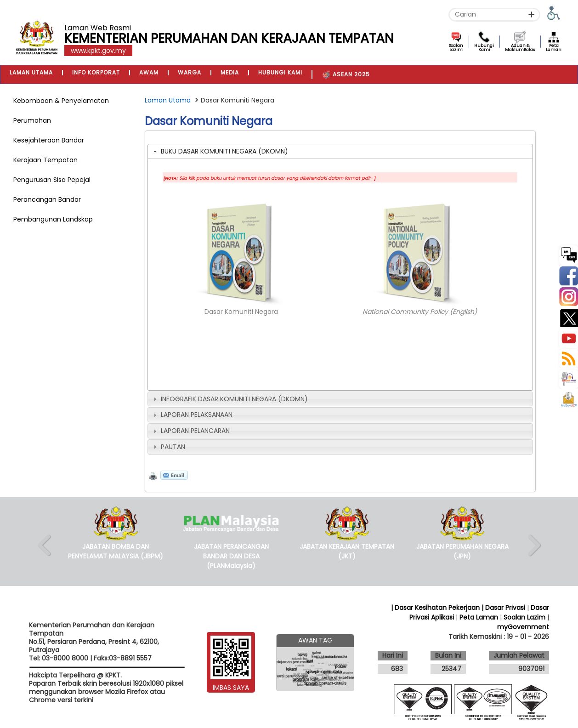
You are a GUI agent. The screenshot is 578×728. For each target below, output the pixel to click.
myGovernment (523, 627)
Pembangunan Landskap (53, 219)
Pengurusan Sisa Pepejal (52, 180)
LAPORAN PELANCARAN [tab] (190, 431)
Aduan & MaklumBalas (520, 48)
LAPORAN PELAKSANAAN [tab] (192, 415)
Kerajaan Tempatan (45, 160)
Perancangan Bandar (47, 199)
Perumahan (32, 120)
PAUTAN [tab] (168, 447)
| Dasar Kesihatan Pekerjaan (436, 608)
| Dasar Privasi (503, 608)
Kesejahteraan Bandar (49, 140)
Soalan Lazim (456, 48)
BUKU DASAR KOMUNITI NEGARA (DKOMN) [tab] (220, 151)
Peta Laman (554, 48)
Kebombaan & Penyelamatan (61, 101)
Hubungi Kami (484, 48)
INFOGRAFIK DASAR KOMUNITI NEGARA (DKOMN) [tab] (229, 399)
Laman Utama (168, 100)
